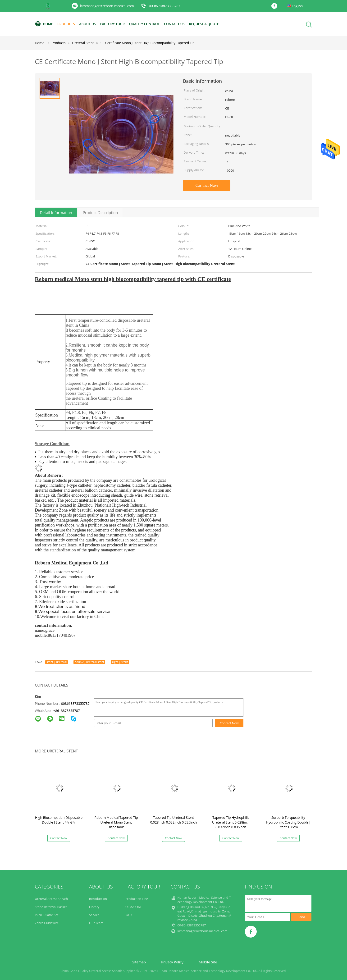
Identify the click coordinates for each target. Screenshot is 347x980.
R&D (129, 915)
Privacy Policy (172, 962)
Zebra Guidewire (47, 923)
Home (44, 24)
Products (66, 24)
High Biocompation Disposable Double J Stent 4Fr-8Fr (59, 820)
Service (94, 915)
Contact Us (174, 24)
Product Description (100, 213)
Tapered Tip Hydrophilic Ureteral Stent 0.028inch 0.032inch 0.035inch (231, 822)
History (94, 907)
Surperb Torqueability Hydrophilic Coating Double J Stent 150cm (288, 822)
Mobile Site (208, 962)
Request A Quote (204, 24)
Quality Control (144, 24)
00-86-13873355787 (164, 6)
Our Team (96, 923)
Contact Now (207, 185)
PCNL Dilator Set (47, 915)
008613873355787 (75, 703)
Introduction (98, 899)
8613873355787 (68, 711)
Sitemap (139, 962)
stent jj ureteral (57, 662)
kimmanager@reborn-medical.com (107, 6)
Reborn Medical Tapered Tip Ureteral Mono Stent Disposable (116, 822)
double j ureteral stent (89, 662)
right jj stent (120, 662)
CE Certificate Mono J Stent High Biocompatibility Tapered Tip (148, 43)
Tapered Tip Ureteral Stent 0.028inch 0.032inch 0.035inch (174, 820)
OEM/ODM (133, 907)
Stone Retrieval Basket (51, 907)
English (297, 6)
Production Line (137, 899)
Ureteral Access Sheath (51, 899)
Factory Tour (112, 24)
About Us (87, 24)
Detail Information (56, 213)
